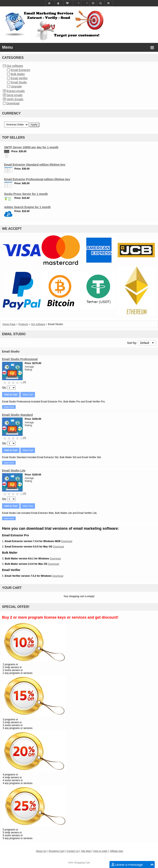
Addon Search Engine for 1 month (27, 207)
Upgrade (16, 86)
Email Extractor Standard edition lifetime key (35, 165)
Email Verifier (19, 78)
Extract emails (16, 91)
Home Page (9, 324)
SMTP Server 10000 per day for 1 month (31, 147)
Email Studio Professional (20, 359)
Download (13, 103)
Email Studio (19, 82)
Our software (15, 66)
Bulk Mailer (18, 74)
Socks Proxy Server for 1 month (26, 194)
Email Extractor (20, 70)
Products (23, 324)
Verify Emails (15, 99)
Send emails (15, 95)
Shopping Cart (82, 863)
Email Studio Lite (14, 471)
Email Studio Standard (17, 415)
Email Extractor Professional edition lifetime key (37, 179)
